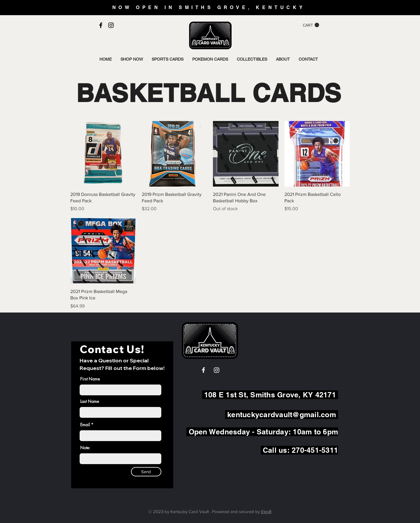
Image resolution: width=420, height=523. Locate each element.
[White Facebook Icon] (203, 370)
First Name (90, 379)
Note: (85, 448)
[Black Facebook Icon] (101, 25)
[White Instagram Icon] (217, 370)
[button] (311, 25)
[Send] (146, 472)
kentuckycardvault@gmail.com (282, 415)
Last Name (90, 401)
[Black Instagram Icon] (111, 25)
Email (85, 425)
